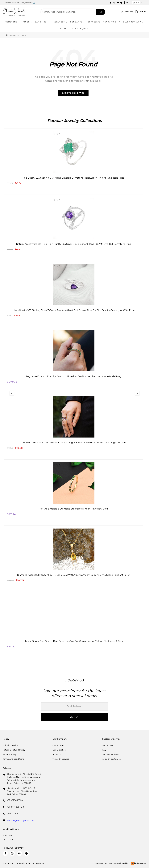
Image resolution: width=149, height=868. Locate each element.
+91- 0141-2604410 (15, 807)
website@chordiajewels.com (21, 820)
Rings (28, 22)
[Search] (101, 12)
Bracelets (94, 22)
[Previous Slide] (13, 393)
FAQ (104, 750)
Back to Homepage (73, 93)
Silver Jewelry (133, 22)
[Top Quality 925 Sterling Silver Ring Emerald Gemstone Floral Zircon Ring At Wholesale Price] (74, 162)
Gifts (65, 29)
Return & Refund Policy (14, 750)
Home (12, 35)
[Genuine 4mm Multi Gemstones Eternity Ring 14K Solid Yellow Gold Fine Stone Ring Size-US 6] (74, 426)
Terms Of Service (61, 759)
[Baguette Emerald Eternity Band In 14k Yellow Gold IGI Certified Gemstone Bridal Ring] (74, 360)
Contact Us (107, 745)
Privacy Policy (10, 754)
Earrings (42, 22)
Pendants (78, 22)
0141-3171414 (13, 814)
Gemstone (13, 22)
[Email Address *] (74, 706)
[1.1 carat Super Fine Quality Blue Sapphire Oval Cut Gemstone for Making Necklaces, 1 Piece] (74, 625)
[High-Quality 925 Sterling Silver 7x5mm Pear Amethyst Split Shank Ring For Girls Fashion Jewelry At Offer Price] (74, 294)
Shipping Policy (10, 745)
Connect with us (110, 754)
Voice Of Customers (112, 759)
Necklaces (60, 22)
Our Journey (58, 745)
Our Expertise (59, 750)
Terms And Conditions (13, 759)
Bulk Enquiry (80, 29)
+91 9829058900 (15, 800)
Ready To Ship (112, 22)
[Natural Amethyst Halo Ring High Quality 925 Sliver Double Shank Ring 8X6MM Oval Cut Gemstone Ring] (74, 228)
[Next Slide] (136, 393)
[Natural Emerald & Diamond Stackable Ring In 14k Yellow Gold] (74, 493)
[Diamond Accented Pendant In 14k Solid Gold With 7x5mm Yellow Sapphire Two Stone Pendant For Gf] (74, 559)
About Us (57, 754)
